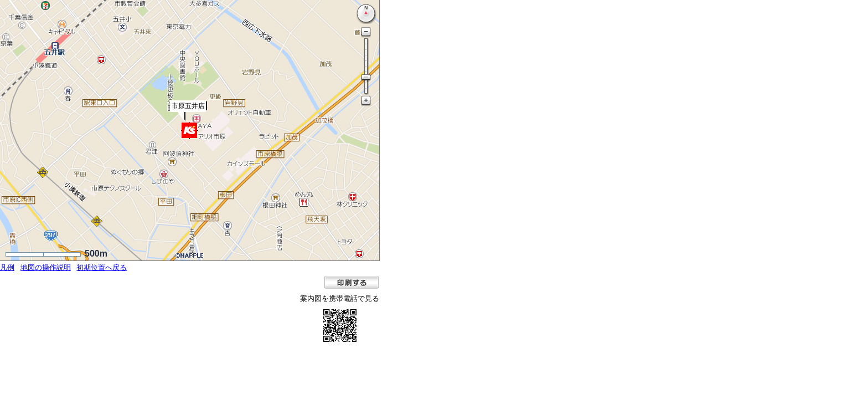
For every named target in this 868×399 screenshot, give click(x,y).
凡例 (7, 267)
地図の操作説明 (46, 267)
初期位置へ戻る (102, 267)
